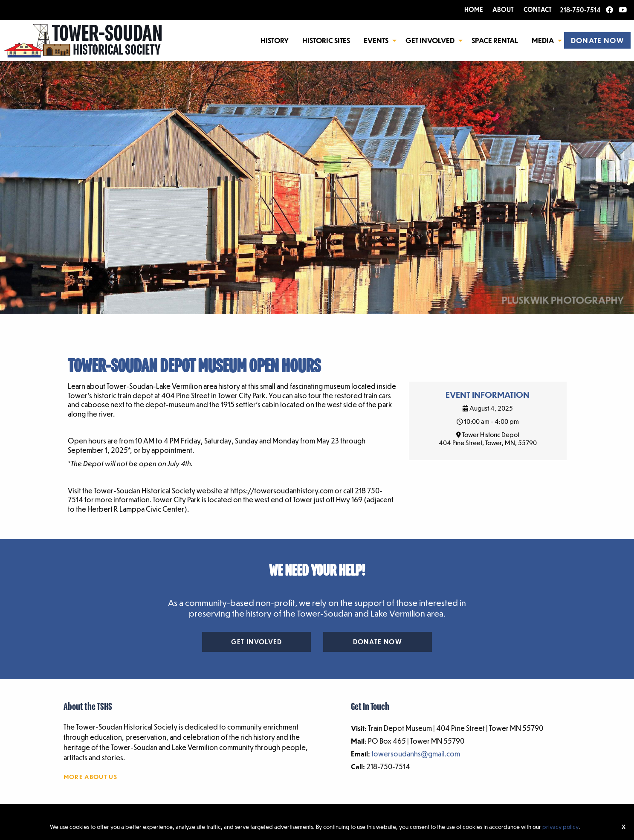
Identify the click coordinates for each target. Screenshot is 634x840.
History (275, 40)
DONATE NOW (597, 40)
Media (543, 40)
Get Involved (430, 40)
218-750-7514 (580, 10)
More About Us (90, 776)
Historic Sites (326, 40)
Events (376, 40)
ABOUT (503, 9)
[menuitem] (275, 40)
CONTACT (538, 9)
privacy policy (560, 827)
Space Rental (495, 40)
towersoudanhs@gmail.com (416, 754)
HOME (474, 9)
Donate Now (378, 642)
